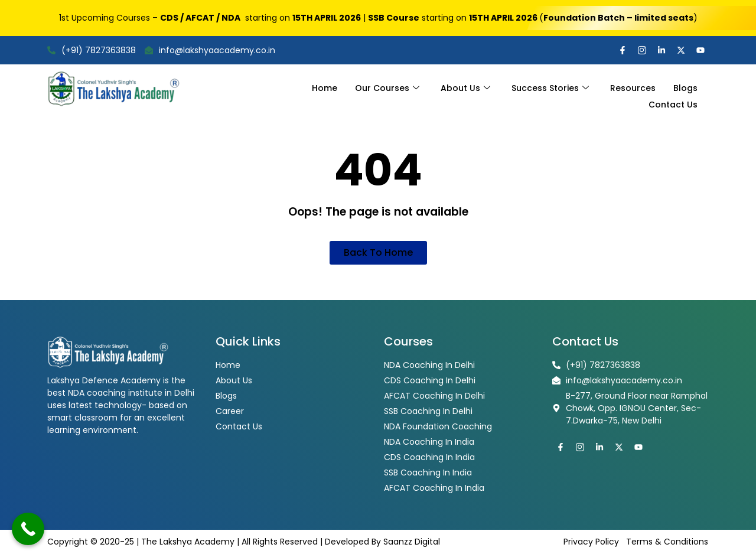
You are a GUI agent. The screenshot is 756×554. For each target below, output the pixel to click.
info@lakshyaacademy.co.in (210, 50)
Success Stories (550, 86)
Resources (633, 86)
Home (325, 86)
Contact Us (673, 98)
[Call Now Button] (28, 529)
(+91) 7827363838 (92, 50)
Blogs (685, 86)
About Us (465, 86)
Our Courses (387, 86)
